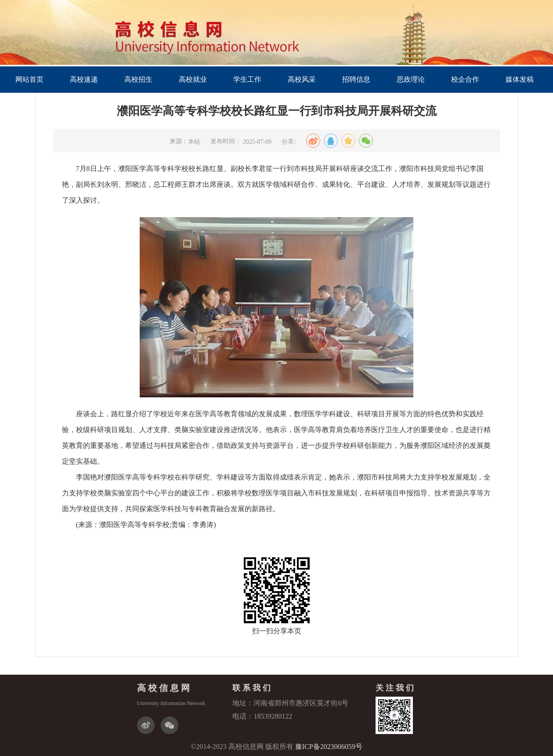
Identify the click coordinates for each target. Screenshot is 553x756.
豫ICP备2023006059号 (329, 747)
